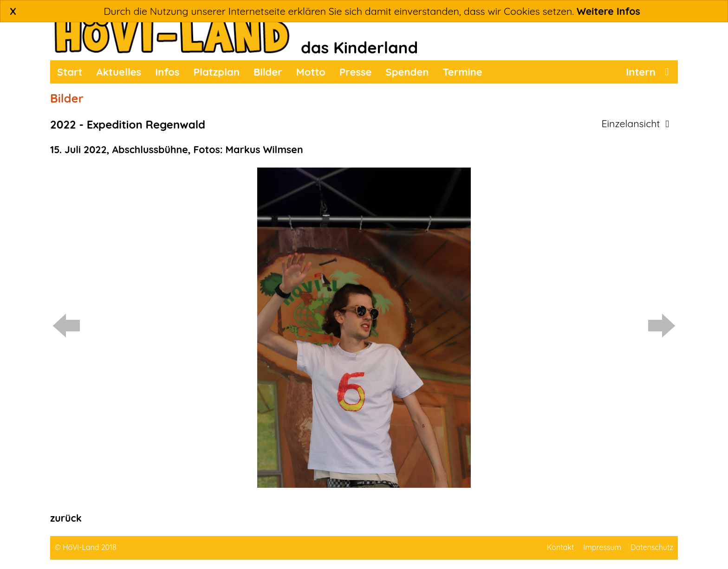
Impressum (602, 547)
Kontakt (560, 547)
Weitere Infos (608, 11)
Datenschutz (652, 547)
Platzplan (217, 72)
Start (70, 72)
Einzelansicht (635, 123)
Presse (356, 72)
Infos (167, 72)
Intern (641, 72)
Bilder (268, 72)
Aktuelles (119, 72)
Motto (311, 72)
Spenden (407, 72)
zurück (66, 518)
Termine (463, 72)
